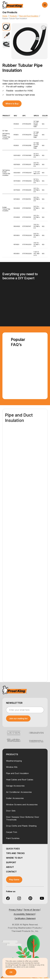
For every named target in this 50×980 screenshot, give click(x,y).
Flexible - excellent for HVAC (20, 91)
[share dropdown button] (43, 27)
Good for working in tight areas (20, 95)
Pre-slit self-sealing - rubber (19, 87)
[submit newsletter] (18, 718)
